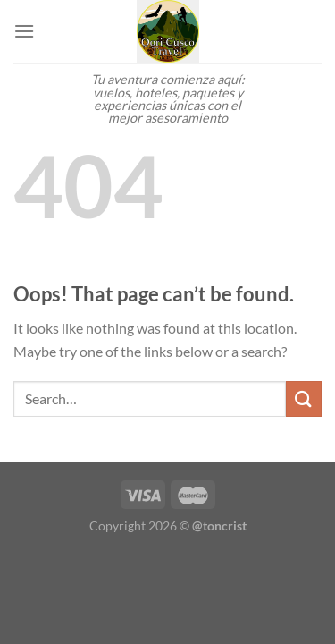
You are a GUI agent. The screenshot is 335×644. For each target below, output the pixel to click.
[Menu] (24, 31)
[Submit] (304, 398)
